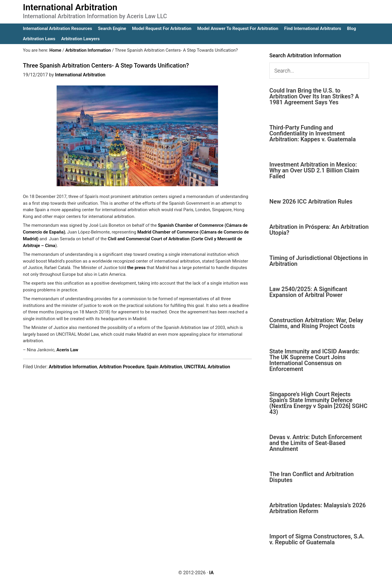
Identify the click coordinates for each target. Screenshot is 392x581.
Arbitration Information (73, 366)
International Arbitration (70, 7)
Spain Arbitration (164, 366)
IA (211, 573)
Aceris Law (67, 350)
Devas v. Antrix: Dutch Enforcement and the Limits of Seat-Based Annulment (316, 443)
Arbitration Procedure (122, 366)
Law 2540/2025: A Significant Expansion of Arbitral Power (308, 292)
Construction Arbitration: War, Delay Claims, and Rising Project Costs (316, 323)
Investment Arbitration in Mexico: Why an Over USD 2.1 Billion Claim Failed (314, 170)
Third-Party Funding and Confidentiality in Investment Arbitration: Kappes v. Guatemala (312, 133)
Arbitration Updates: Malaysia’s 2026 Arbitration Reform (318, 508)
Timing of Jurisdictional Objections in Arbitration (319, 261)
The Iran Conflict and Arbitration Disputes (311, 477)
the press (136, 267)
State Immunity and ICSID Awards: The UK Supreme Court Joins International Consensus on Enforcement (314, 360)
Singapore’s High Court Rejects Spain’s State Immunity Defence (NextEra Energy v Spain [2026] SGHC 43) (318, 403)
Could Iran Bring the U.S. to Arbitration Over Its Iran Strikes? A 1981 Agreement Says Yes (314, 96)
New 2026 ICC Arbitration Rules (311, 201)
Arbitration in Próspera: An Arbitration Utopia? (319, 230)
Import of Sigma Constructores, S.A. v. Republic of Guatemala (317, 539)
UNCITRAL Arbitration (207, 366)
